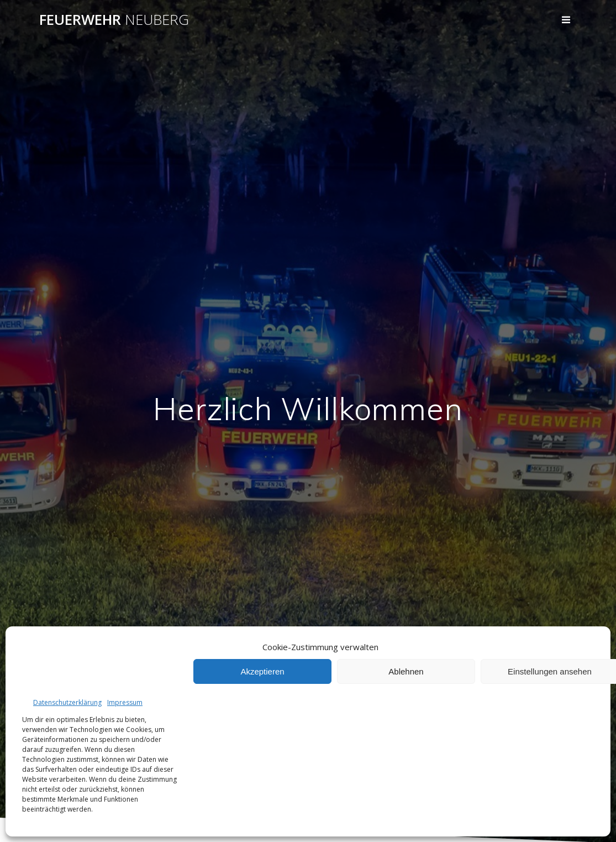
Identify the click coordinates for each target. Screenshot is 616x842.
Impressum (125, 702)
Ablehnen (406, 671)
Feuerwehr (114, 20)
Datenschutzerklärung (67, 702)
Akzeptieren (262, 671)
